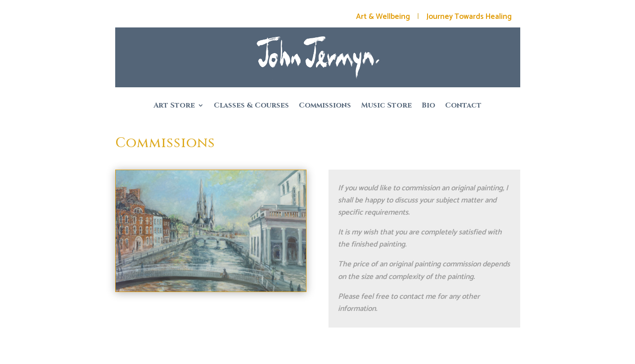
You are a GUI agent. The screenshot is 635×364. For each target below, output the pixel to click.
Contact (463, 106)
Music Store (386, 106)
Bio (428, 106)
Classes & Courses (251, 106)
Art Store (174, 106)
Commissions (325, 106)
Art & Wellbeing (383, 17)
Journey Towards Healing (469, 17)
